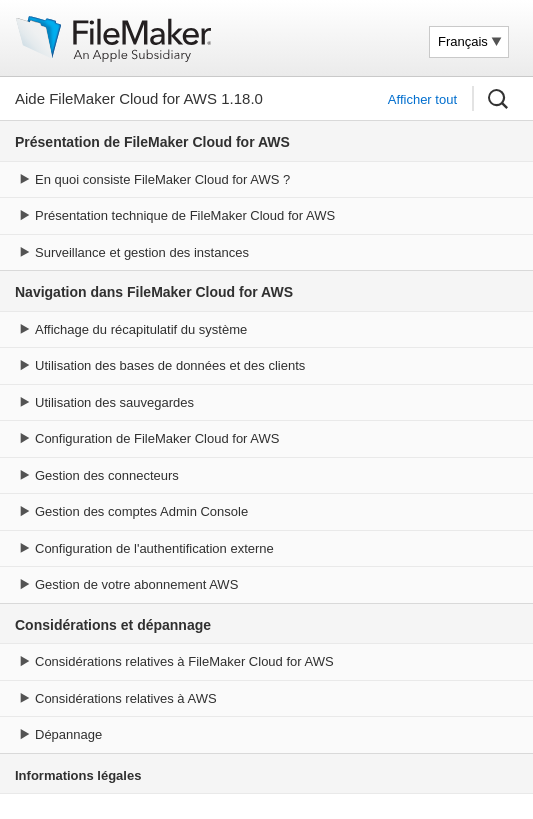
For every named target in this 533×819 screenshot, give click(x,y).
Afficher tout (422, 99)
